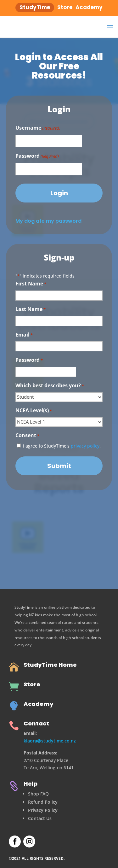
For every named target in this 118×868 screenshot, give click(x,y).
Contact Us (40, 818)
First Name (31, 284)
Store (32, 684)
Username (38, 128)
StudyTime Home (50, 665)
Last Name (31, 310)
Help (31, 784)
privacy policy (85, 446)
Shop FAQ (38, 794)
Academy (39, 704)
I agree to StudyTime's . (62, 446)
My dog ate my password (48, 221)
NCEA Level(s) (34, 411)
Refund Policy (43, 802)
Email (24, 335)
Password (37, 156)
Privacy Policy (43, 810)
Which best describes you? (50, 386)
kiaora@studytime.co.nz (50, 741)
